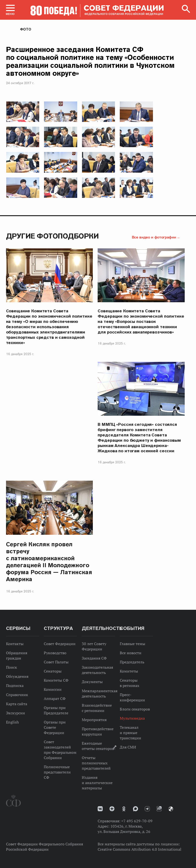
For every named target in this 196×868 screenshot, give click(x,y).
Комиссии (53, 689)
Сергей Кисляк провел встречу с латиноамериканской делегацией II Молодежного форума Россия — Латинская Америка (49, 562)
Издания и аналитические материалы (97, 783)
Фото (26, 29)
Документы (92, 682)
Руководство (55, 653)
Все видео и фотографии (154, 237)
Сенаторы (53, 671)
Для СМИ (128, 747)
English (12, 722)
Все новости (131, 653)
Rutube (159, 809)
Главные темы (133, 644)
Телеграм (147, 809)
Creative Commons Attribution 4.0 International (139, 849)
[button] (10, 10)
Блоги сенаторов (135, 709)
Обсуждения (17, 676)
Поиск (12, 667)
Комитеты (129, 671)
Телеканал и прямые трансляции (130, 733)
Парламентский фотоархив (171, 809)
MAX (136, 809)
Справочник (17, 695)
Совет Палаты (56, 662)
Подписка (15, 686)
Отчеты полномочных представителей (96, 763)
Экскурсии (16, 713)
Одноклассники (124, 809)
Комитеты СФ (56, 680)
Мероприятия (94, 720)
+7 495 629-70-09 (137, 821)
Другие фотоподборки (52, 236)
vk (100, 809)
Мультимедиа (132, 718)
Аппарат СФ (55, 698)
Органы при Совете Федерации (55, 727)
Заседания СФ (94, 658)
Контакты (15, 644)
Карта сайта (17, 704)
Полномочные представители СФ (57, 772)
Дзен (112, 809)
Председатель (132, 662)
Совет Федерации (60, 644)
